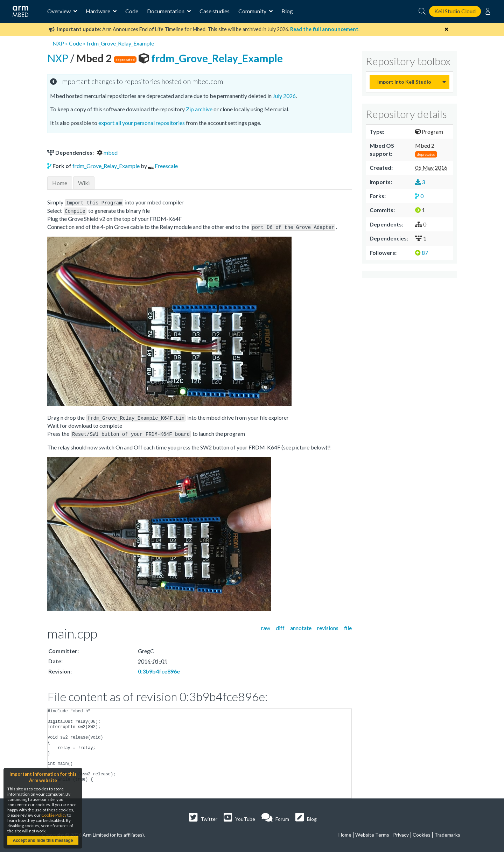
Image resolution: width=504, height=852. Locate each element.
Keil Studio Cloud (455, 11)
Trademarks (447, 833)
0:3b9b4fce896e (159, 669)
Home (60, 183)
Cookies (422, 833)
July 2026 (284, 96)
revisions (328, 626)
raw (266, 626)
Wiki (84, 183)
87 (422, 253)
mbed (107, 152)
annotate (301, 626)
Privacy (401, 833)
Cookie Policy (54, 815)
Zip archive (199, 109)
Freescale (166, 166)
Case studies (215, 11)
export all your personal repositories (142, 123)
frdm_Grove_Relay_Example (120, 43)
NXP (58, 43)
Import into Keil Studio (404, 82)
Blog (287, 11)
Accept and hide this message (43, 840)
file (348, 626)
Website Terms (372, 833)
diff (280, 626)
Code (132, 11)
